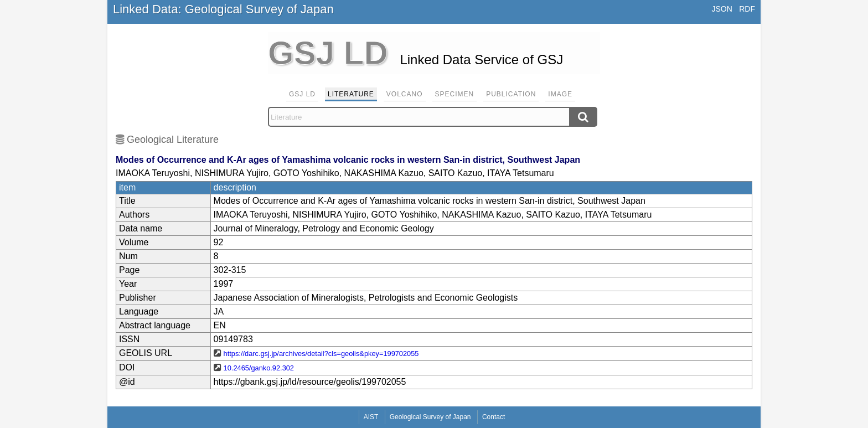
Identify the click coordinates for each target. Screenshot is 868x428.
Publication (511, 94)
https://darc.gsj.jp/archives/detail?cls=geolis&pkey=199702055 (321, 354)
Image (560, 94)
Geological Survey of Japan (430, 417)
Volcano (405, 94)
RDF (747, 9)
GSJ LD (302, 94)
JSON (722, 9)
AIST (371, 417)
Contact (494, 417)
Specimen (455, 94)
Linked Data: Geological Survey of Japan (223, 9)
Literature (351, 94)
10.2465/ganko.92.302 (259, 368)
